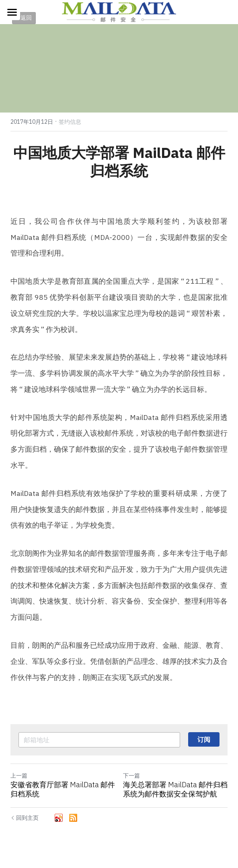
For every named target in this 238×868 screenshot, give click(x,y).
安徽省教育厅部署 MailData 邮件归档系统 (63, 789)
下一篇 (131, 776)
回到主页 (25, 818)
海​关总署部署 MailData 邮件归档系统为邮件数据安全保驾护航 (175, 789)
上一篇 (19, 776)
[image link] (119, 11)
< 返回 (24, 18)
